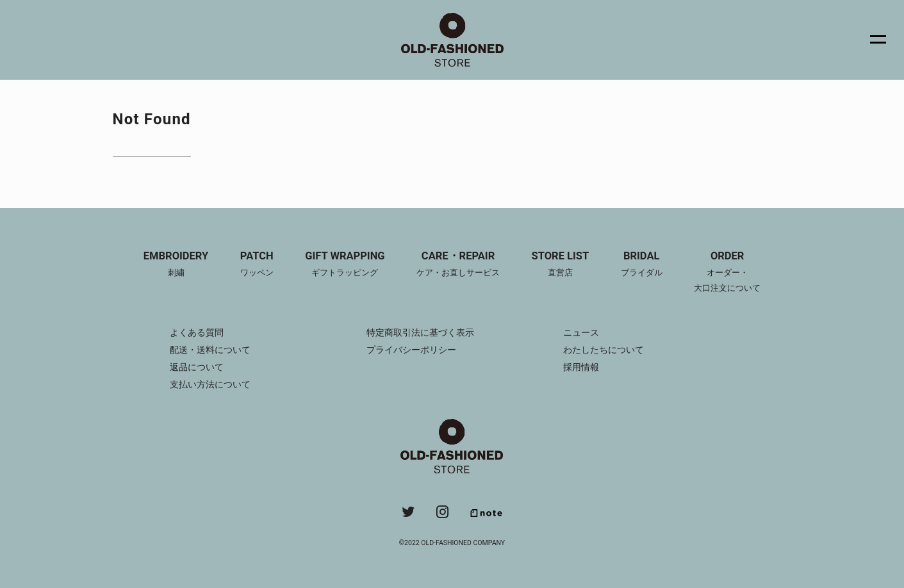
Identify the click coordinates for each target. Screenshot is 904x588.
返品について (197, 367)
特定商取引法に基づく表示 (420, 332)
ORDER (727, 273)
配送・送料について (210, 350)
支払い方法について (210, 384)
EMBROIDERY (176, 265)
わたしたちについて (604, 350)
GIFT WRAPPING (345, 265)
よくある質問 (197, 332)
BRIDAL (642, 265)
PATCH (257, 265)
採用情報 (581, 367)
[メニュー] (871, 40)
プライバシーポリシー (411, 350)
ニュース (581, 332)
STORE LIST (561, 265)
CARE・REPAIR (458, 265)
